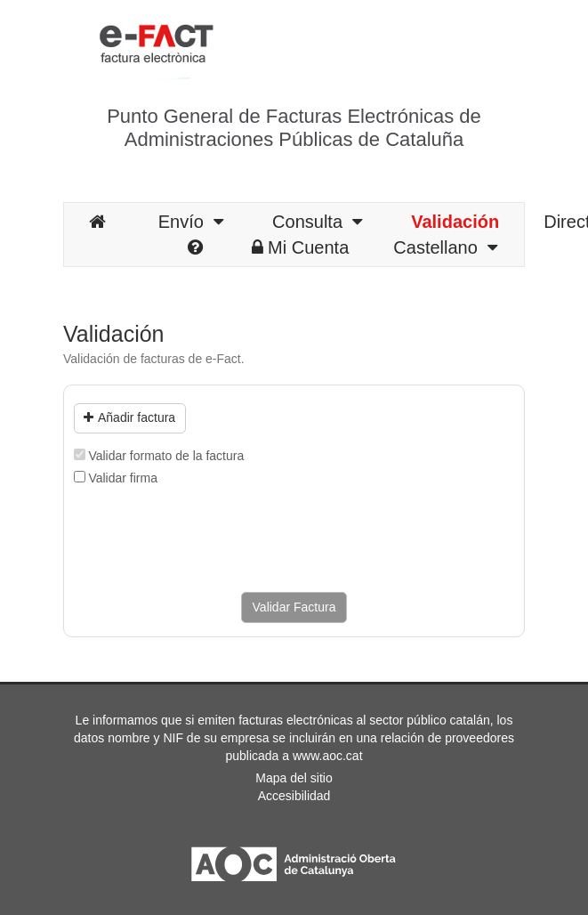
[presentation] (209, 539)
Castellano (445, 247)
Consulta (317, 222)
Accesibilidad (294, 796)
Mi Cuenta (300, 247)
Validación (455, 222)
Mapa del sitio (294, 778)
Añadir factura (129, 417)
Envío (191, 222)
